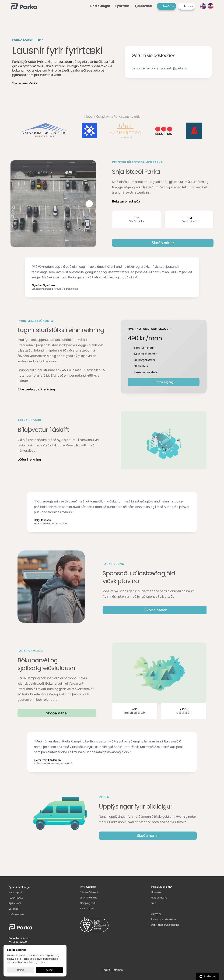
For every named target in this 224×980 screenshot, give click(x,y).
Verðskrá (14, 909)
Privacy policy (37, 962)
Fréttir (154, 903)
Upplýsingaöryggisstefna (165, 925)
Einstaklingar (100, 6)
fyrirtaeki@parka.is (173, 68)
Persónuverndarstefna (164, 919)
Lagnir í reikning (89, 898)
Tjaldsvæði (143, 6)
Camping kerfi (88, 903)
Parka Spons (16, 898)
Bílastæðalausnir (89, 892)
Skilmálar (156, 914)
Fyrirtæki (122, 6)
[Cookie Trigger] (112, 970)
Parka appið (15, 892)
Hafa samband (17, 914)
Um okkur (156, 892)
